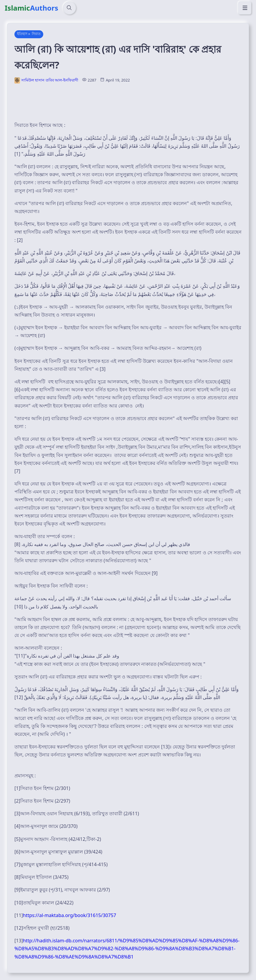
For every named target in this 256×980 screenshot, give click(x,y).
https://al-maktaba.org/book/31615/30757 (70, 915)
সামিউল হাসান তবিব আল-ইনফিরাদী (50, 80)
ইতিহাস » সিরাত (29, 34)
